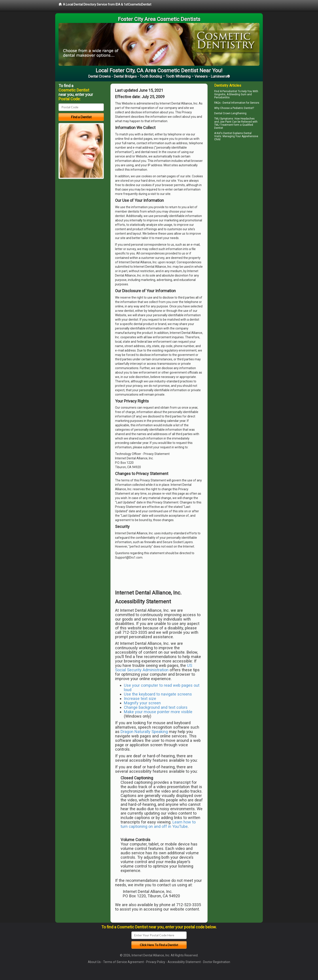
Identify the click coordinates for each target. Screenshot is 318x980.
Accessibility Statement (184, 962)
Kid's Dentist (224, 133)
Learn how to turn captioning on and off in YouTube (158, 824)
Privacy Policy (156, 962)
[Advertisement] (237, 181)
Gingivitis (220, 94)
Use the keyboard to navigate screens (158, 694)
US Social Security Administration (154, 668)
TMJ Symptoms (224, 119)
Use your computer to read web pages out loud (162, 687)
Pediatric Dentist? (243, 108)
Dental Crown (222, 113)
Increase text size (140, 699)
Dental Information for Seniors (241, 103)
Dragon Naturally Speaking (144, 732)
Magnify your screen (142, 703)
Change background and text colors (156, 707)
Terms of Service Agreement (123, 962)
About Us (94, 962)
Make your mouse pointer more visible (158, 712)
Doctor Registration (217, 962)
